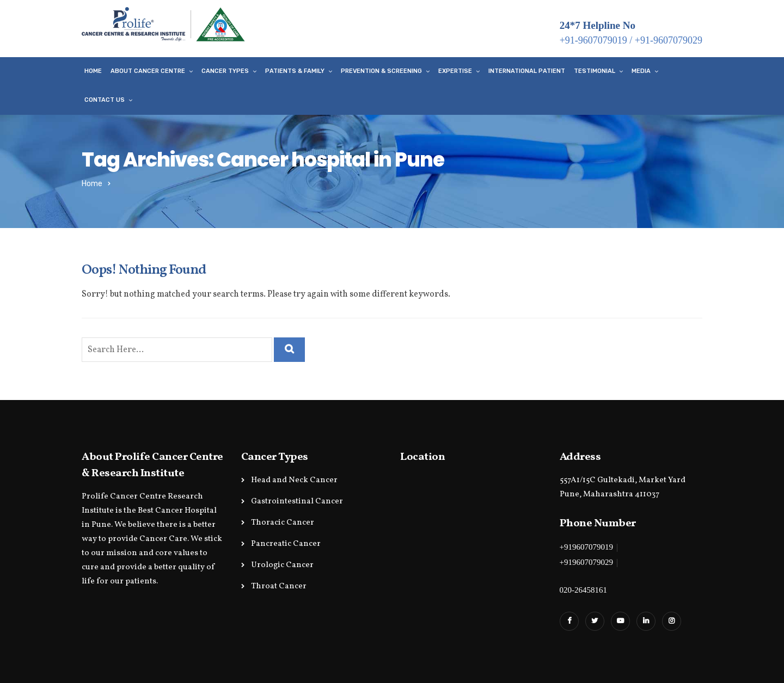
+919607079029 (586, 562)
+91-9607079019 (593, 40)
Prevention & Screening (381, 71)
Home (93, 71)
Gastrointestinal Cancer (297, 502)
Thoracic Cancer (283, 523)
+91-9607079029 (669, 40)
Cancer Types (225, 71)
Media (641, 71)
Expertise (455, 71)
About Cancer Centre (148, 71)
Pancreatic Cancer (286, 544)
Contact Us (105, 100)
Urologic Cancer (282, 565)
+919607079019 (586, 547)
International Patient (527, 71)
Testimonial (595, 71)
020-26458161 (584, 590)
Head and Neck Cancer (294, 480)
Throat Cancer (279, 586)
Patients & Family (295, 71)
